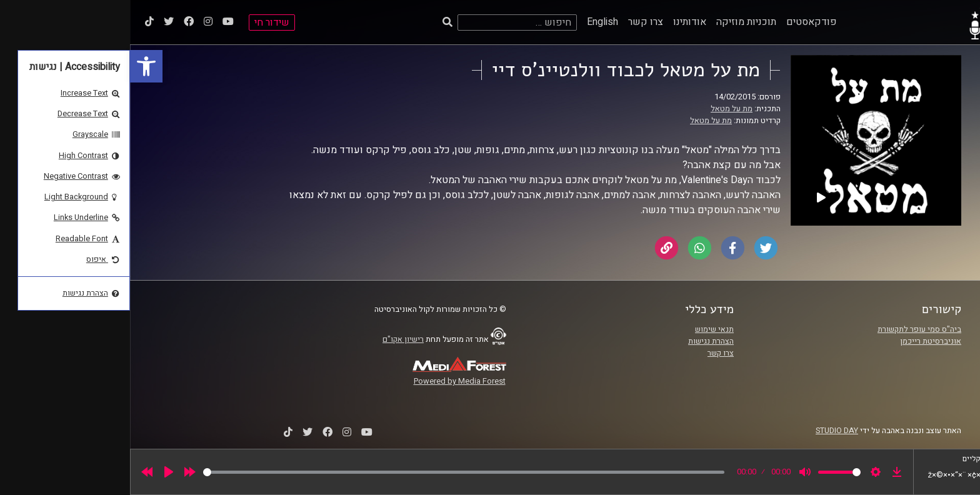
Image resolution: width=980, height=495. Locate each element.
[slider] (334, 472)
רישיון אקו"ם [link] (273, 339)
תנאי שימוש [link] (584, 329)
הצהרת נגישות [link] (581, 341)
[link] (16, 66)
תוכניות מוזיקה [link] (616, 22)
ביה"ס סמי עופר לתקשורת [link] (789, 329)
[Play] (39, 472)
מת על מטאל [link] (602, 109)
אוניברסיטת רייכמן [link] (801, 341)
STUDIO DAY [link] (707, 431)
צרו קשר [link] (516, 22)
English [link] (472, 22)
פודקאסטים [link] (682, 22)
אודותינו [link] (560, 22)
